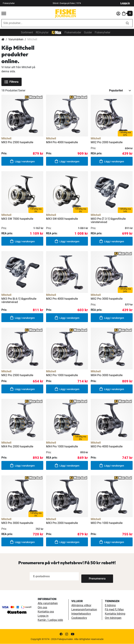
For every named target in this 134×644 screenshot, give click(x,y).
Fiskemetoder (73, 32)
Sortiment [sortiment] (27, 32)
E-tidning (110, 605)
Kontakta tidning (115, 614)
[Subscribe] (93, 576)
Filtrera (12, 82)
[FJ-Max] (57, 32)
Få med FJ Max (114, 610)
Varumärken (16, 39)
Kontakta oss (46, 612)
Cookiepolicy (79, 618)
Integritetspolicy (81, 614)
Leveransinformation (84, 610)
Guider (88, 32)
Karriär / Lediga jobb (50, 620)
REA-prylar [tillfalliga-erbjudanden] (42, 32)
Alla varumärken (48, 603)
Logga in (125, 3)
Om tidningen (113, 618)
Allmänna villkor (81, 605)
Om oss (42, 608)
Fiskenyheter (103, 32)
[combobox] (62, 23)
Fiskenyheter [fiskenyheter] (9, 3)
